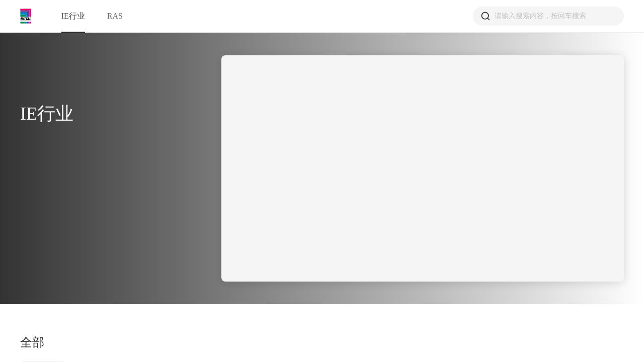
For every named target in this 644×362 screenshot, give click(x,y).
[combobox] (551, 16)
